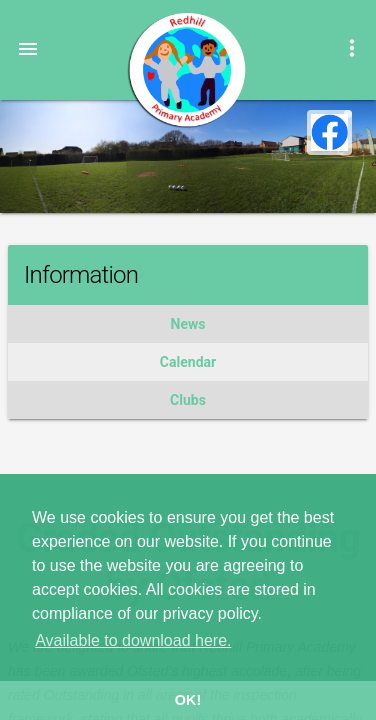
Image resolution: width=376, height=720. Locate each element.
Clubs (188, 400)
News (188, 324)
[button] (28, 48)
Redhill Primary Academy (186, 70)
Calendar (188, 362)
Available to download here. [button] (133, 640)
